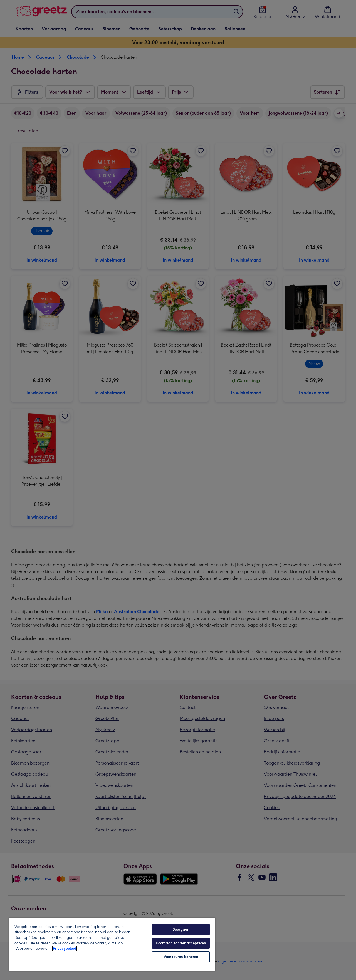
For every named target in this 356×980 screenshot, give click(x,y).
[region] (112, 944)
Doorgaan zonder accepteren (181, 943)
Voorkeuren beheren (181, 957)
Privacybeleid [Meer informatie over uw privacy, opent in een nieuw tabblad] (65, 948)
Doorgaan (181, 929)
